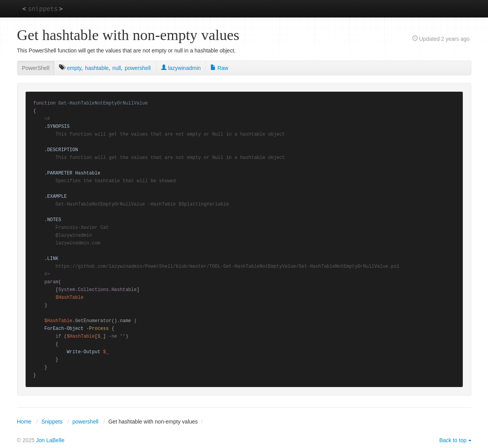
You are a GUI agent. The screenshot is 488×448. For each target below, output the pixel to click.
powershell (138, 68)
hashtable (97, 68)
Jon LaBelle (50, 440)
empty (74, 68)
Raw (219, 68)
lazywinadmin (181, 68)
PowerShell (36, 68)
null (117, 68)
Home (24, 422)
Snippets (52, 422)
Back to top (453, 440)
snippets (43, 8)
